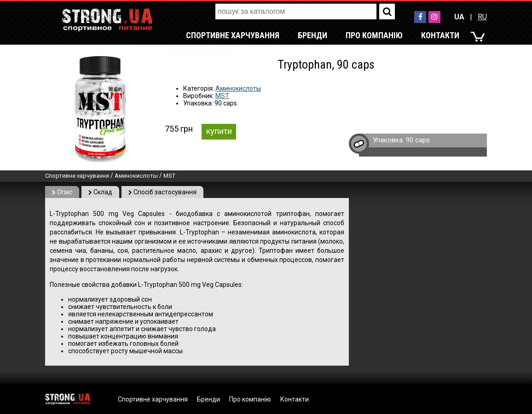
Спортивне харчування (233, 35)
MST (222, 96)
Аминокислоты (238, 88)
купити (219, 131)
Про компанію (374, 35)
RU (482, 17)
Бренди (312, 35)
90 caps (418, 140)
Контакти (440, 35)
